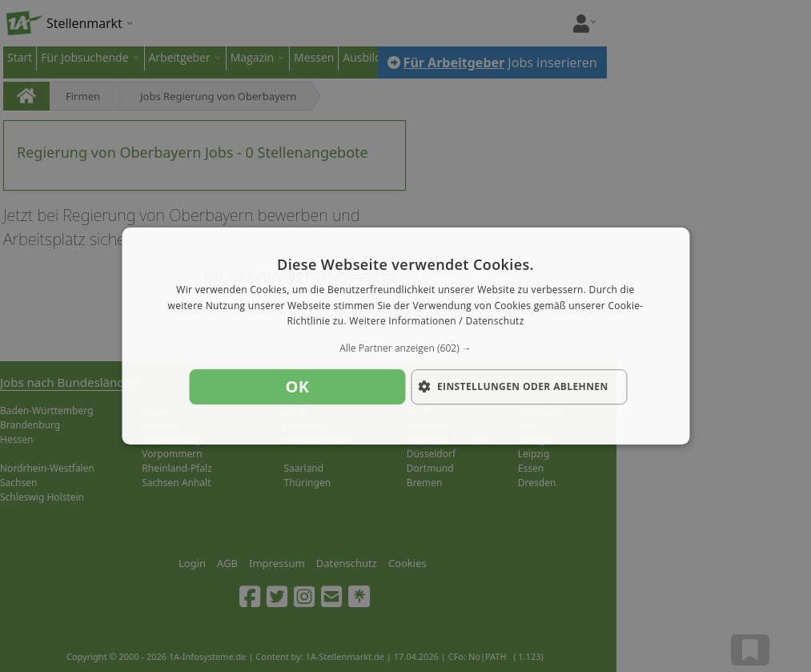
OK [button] (298, 386)
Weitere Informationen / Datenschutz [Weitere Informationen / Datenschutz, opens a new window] (436, 322)
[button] (405, 348)
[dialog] (405, 336)
